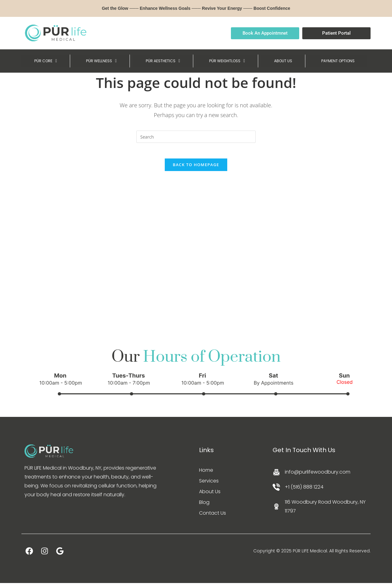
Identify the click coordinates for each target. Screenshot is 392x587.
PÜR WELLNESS (100, 61)
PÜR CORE (45, 61)
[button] (45, 61)
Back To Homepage (196, 168)
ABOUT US (281, 61)
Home (206, 474)
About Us (210, 496)
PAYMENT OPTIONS (337, 61)
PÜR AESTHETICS (161, 61)
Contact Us (213, 517)
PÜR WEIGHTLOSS (226, 61)
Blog (204, 506)
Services (209, 485)
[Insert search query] (196, 137)
